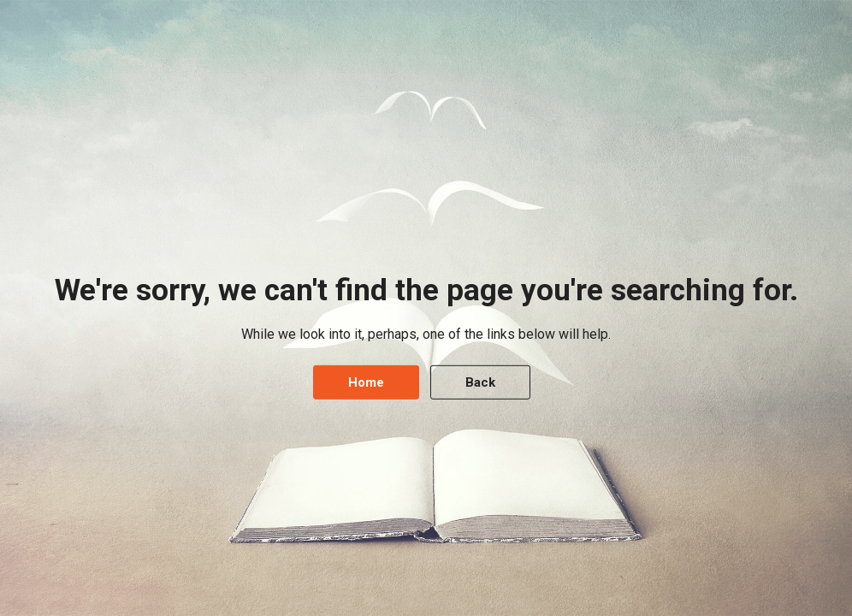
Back (480, 382)
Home (366, 382)
